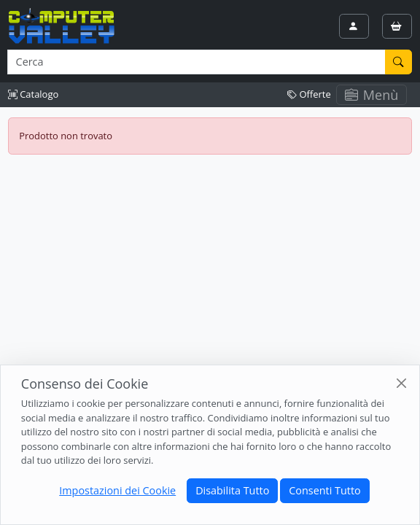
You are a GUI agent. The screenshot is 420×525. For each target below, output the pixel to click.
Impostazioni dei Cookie (117, 490)
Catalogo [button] (33, 94)
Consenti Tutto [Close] (324, 490)
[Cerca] (399, 62)
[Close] (401, 383)
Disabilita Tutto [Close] (232, 490)
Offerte (309, 94)
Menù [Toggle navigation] (372, 95)
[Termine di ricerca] (197, 62)
